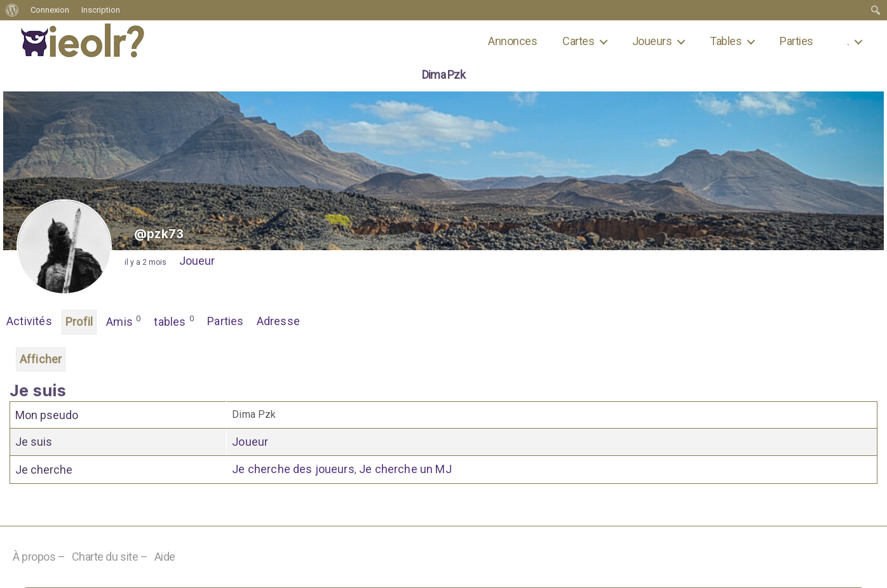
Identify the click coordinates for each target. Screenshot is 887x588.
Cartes (578, 41)
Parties (796, 41)
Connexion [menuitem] (50, 10)
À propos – (39, 557)
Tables (726, 41)
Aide (165, 557)
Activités (29, 321)
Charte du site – (110, 557)
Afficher (41, 359)
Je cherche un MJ (405, 469)
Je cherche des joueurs (293, 469)
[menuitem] (12, 10)
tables (174, 321)
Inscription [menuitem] (101, 10)
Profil (79, 322)
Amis (124, 321)
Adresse (278, 321)
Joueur (197, 261)
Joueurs (652, 41)
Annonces (512, 41)
